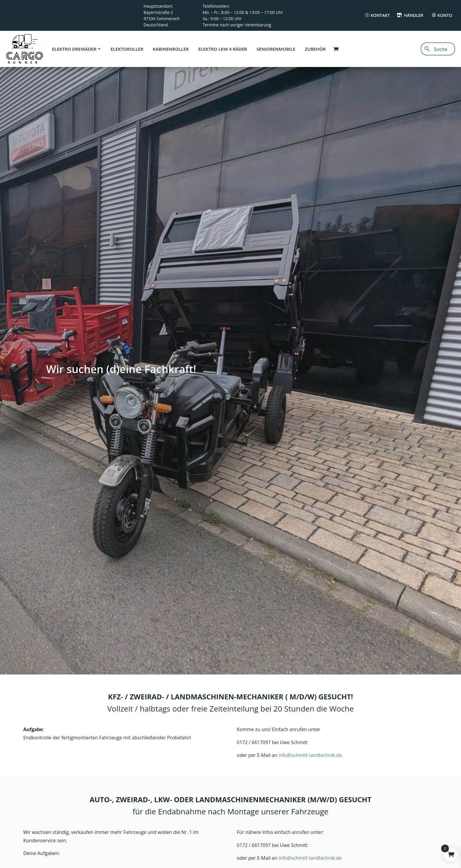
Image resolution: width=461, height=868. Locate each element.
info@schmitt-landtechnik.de (310, 755)
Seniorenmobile (276, 49)
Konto (445, 15)
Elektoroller (127, 49)
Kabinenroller (171, 49)
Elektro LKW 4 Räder (223, 49)
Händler (413, 15)
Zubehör (315, 49)
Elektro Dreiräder (74, 49)
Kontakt (380, 15)
